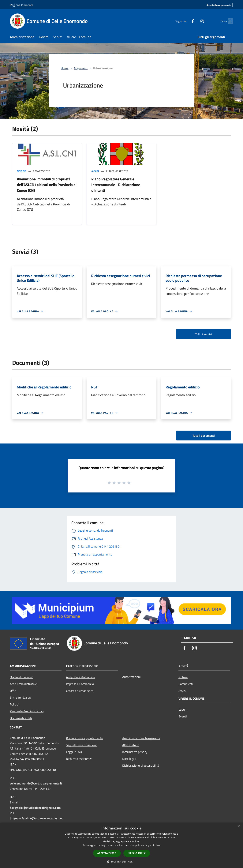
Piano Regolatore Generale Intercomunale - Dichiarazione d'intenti (116, 185)
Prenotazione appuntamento (84, 738)
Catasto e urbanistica (80, 691)
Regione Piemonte (22, 5)
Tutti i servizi (204, 334)
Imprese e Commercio (80, 684)
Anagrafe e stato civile (80, 677)
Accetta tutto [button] (107, 853)
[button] (121, 862)
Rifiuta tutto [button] (137, 853)
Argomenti (81, 68)
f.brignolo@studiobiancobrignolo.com (35, 808)
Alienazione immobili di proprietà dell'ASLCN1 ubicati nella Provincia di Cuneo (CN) (47, 185)
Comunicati (186, 684)
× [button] (239, 827)
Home (65, 68)
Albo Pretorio (131, 745)
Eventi (183, 716)
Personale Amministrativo (27, 711)
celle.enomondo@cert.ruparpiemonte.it (36, 783)
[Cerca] (229, 21)
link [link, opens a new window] (158, 845)
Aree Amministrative (23, 684)
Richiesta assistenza (79, 759)
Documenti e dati (21, 718)
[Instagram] (195, 21)
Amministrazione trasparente (141, 738)
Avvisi (95, 171)
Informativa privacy (135, 752)
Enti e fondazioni (21, 698)
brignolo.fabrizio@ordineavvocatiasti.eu (37, 818)
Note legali (129, 759)
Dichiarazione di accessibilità (141, 765)
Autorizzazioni (131, 677)
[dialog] (121, 845)
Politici (14, 704)
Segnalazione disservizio (82, 745)
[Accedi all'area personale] (219, 5)
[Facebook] (185, 21)
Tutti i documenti (204, 436)
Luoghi (183, 709)
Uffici (13, 691)
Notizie (22, 171)
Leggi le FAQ (74, 752)
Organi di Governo (22, 677)
